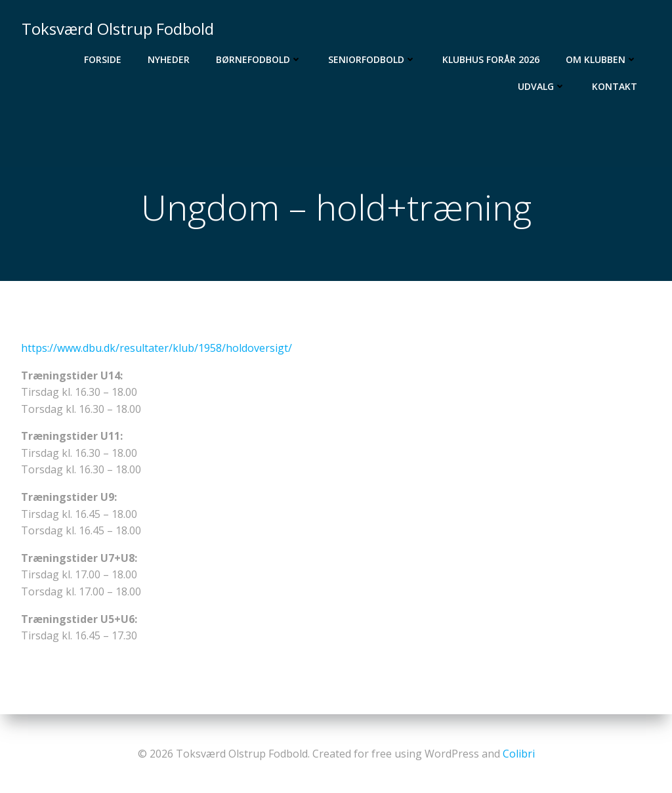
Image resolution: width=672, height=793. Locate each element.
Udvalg (542, 86)
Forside (103, 59)
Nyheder (169, 59)
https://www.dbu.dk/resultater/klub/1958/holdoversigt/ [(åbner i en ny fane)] (157, 349)
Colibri (519, 754)
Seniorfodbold (373, 59)
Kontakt (615, 86)
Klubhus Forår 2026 (492, 59)
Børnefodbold (260, 59)
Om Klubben (602, 59)
